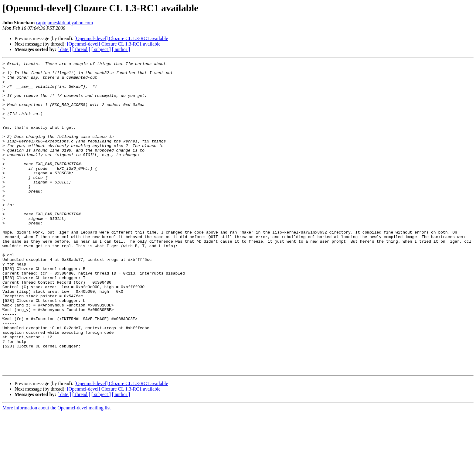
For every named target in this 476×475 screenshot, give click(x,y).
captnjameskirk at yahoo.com (64, 23)
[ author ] (121, 49)
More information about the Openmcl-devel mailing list (56, 470)
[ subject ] (101, 49)
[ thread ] (81, 49)
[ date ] (64, 49)
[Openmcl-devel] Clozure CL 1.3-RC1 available (121, 38)
